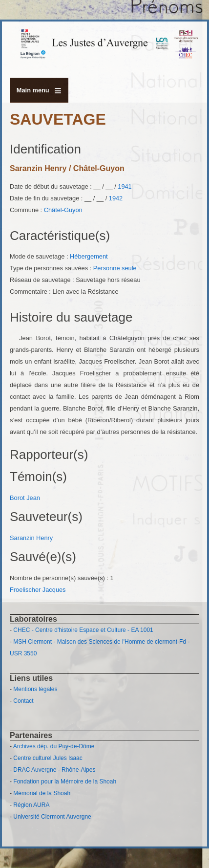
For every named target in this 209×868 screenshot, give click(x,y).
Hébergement (89, 256)
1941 (125, 186)
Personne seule (115, 268)
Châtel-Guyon (63, 210)
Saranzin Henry (31, 538)
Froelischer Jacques (38, 590)
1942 (116, 198)
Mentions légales (35, 689)
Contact (23, 701)
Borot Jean (25, 498)
